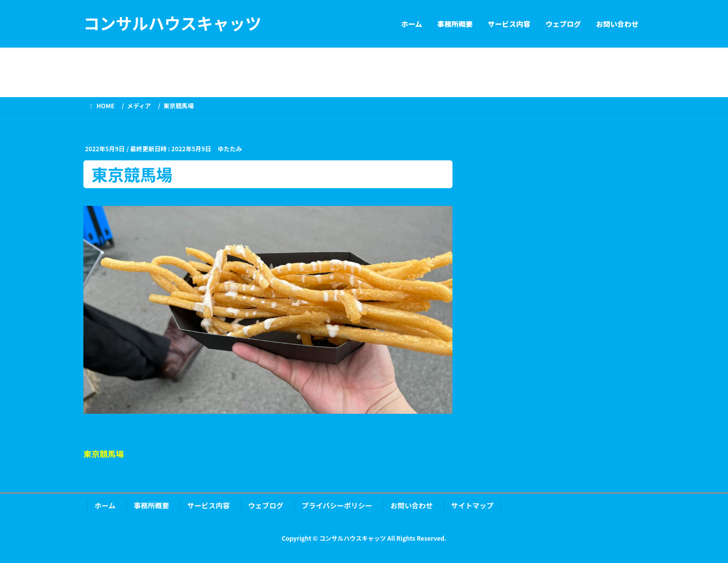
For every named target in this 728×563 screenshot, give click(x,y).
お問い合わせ (412, 505)
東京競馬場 (104, 454)
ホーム (105, 505)
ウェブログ (266, 505)
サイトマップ (472, 505)
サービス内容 (209, 505)
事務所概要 (152, 505)
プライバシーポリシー (337, 505)
